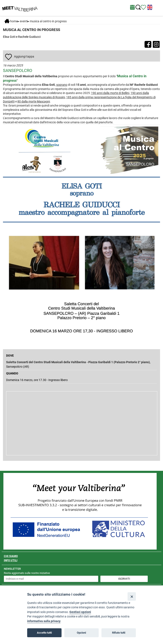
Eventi (24, 21)
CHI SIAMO (11, 556)
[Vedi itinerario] (143, 7)
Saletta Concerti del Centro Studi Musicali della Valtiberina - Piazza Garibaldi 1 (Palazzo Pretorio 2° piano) (78, 362)
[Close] (132, 596)
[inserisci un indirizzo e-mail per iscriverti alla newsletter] (51, 579)
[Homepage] (20, 8)
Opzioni (81, 633)
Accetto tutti (44, 633)
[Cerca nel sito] (138, 7)
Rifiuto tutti (119, 633)
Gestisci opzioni (80, 612)
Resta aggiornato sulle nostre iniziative (27, 573)
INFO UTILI (11, 560)
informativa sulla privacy (44, 621)
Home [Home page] (11, 21)
